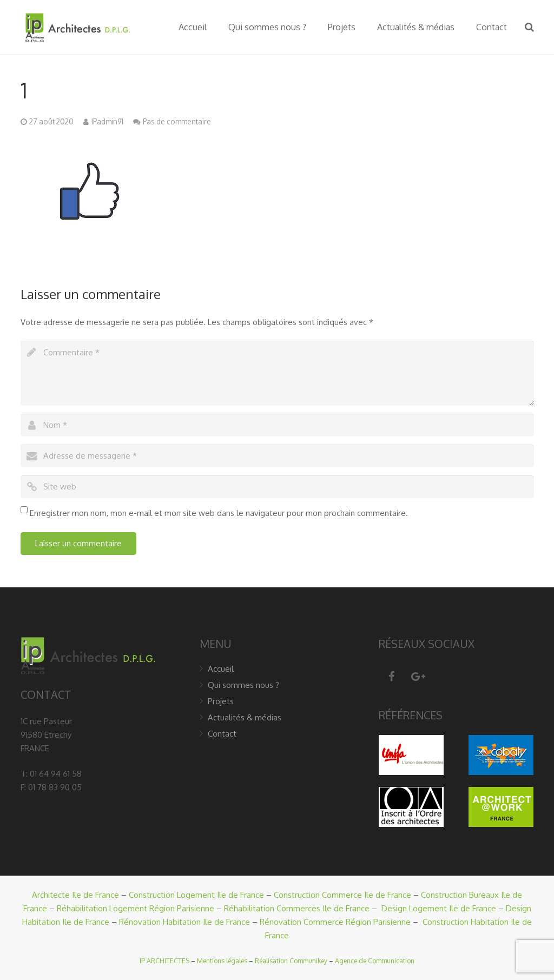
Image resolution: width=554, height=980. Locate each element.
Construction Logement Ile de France (196, 895)
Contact (222, 734)
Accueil (221, 669)
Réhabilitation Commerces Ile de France (297, 908)
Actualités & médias (245, 717)
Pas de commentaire (177, 121)
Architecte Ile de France (75, 895)
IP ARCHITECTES (164, 961)
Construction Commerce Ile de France (342, 895)
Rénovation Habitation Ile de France (184, 922)
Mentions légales (222, 961)
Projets (221, 701)
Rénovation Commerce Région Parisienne (335, 922)
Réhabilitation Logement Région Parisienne (136, 908)
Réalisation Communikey (291, 961)
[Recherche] (529, 27)
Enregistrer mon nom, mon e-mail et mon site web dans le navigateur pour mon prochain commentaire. (219, 513)
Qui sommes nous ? (243, 685)
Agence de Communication (375, 961)
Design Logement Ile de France (439, 908)
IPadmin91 (107, 121)
